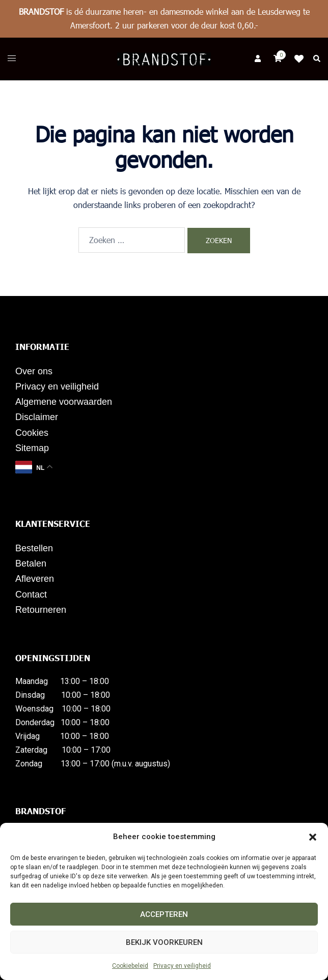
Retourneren (41, 610)
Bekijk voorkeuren (164, 942)
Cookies (32, 433)
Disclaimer (37, 417)
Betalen (31, 563)
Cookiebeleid (130, 966)
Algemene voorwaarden (64, 402)
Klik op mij (302, 59)
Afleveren (35, 579)
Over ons (34, 371)
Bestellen (34, 548)
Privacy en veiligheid (182, 966)
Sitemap (32, 448)
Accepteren (164, 914)
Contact (31, 595)
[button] (313, 837)
